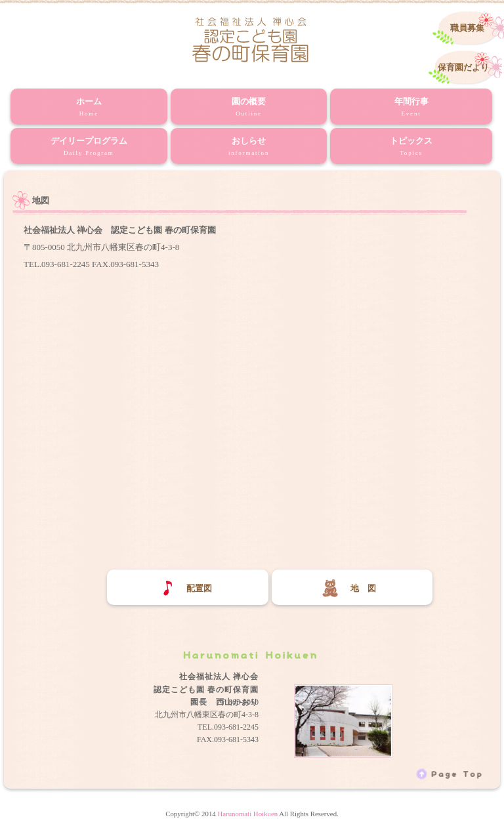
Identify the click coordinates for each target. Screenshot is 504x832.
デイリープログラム (89, 147)
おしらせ (249, 147)
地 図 (348, 588)
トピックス (411, 147)
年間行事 (411, 107)
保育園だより (463, 67)
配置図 (184, 588)
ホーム (89, 107)
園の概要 (249, 107)
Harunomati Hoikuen (247, 814)
